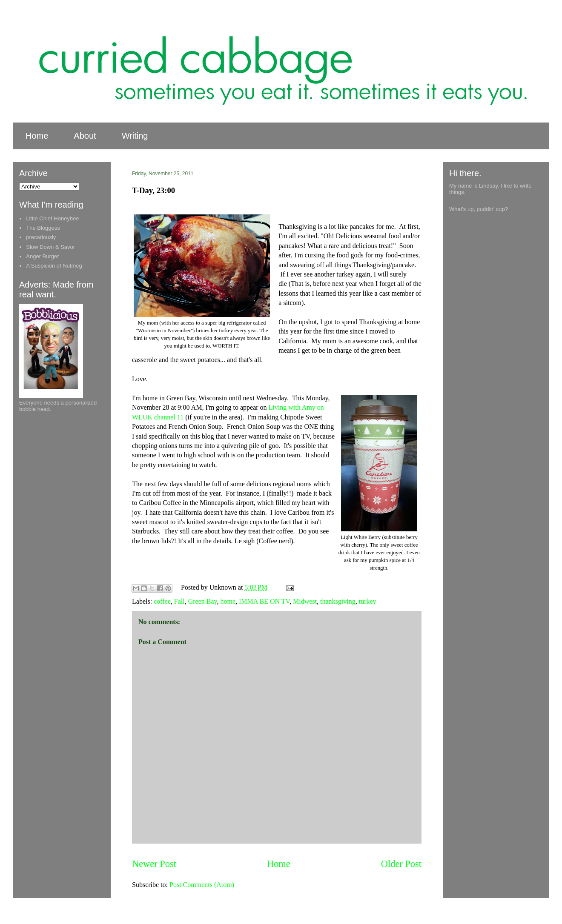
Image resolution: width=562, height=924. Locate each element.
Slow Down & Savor (50, 247)
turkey (368, 601)
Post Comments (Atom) (202, 885)
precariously (41, 237)
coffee (162, 601)
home (228, 601)
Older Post (401, 864)
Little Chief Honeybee (52, 218)
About (85, 136)
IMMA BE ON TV (264, 601)
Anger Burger (42, 256)
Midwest (305, 601)
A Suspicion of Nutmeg (54, 266)
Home (37, 136)
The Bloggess (43, 228)
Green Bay (203, 601)
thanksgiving (338, 601)
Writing (135, 136)
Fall (179, 601)
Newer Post (154, 864)
